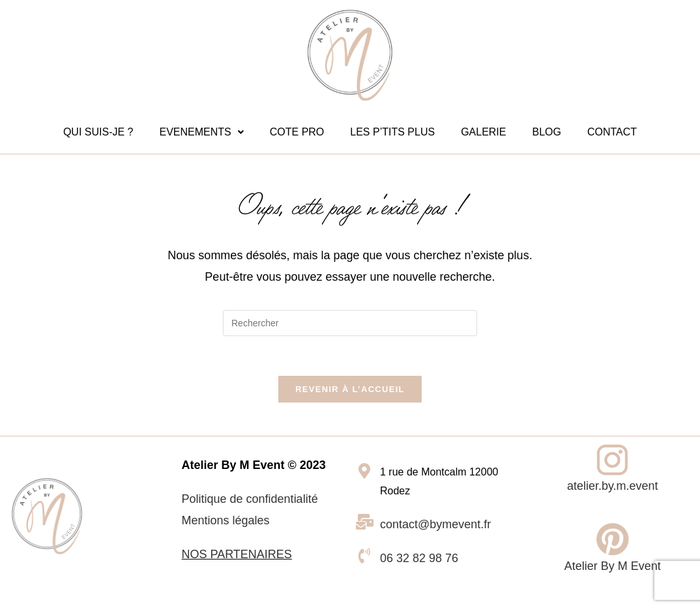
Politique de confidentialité (250, 499)
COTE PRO (297, 132)
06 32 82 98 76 (419, 558)
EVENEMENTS (201, 132)
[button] (201, 132)
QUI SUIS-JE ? (98, 132)
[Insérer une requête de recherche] (350, 323)
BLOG (546, 132)
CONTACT (612, 132)
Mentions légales (226, 520)
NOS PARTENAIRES (237, 554)
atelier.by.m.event (613, 486)
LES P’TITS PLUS (392, 132)
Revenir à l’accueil (350, 389)
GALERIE (483, 132)
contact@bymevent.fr (435, 524)
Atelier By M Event (613, 566)
